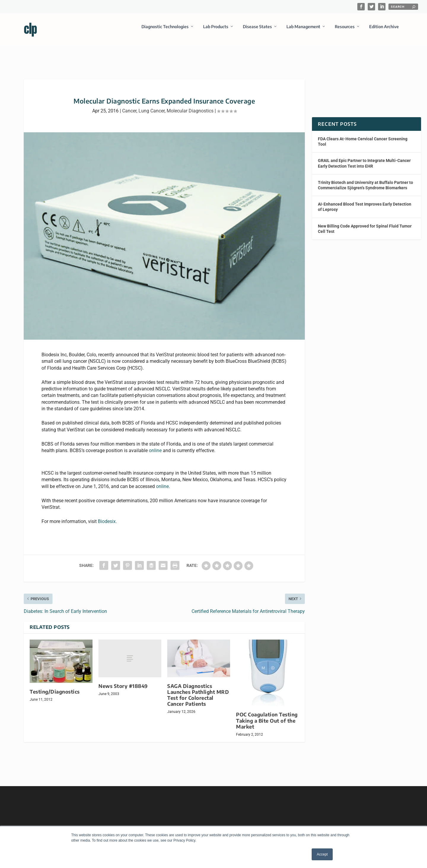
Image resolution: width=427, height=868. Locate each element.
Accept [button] (322, 854)
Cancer (129, 105)
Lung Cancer (152, 105)
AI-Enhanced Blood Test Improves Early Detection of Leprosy (365, 201)
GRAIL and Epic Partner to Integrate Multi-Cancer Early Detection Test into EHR (364, 158)
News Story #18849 (123, 681)
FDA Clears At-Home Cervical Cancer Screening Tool (363, 136)
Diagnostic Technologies (165, 31)
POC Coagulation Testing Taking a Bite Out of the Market (267, 715)
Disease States (257, 31)
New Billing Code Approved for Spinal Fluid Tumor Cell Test (365, 223)
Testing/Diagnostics (55, 686)
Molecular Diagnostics (190, 105)
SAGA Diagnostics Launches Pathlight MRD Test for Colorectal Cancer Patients (198, 690)
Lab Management (303, 31)
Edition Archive (384, 31)
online (155, 445)
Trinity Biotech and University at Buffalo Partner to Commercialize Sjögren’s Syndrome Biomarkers (365, 180)
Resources (345, 31)
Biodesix (107, 516)
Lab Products (216, 31)
